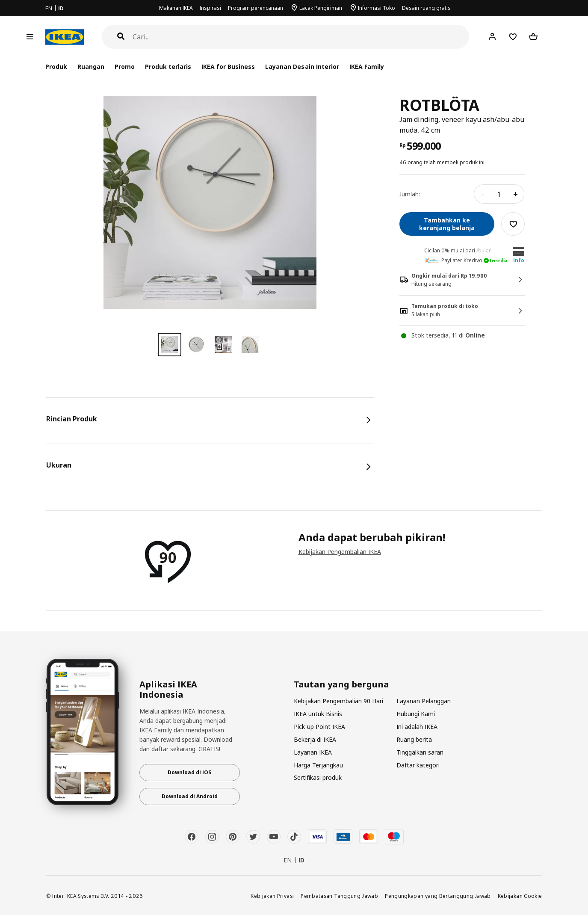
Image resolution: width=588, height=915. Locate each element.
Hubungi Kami (416, 714)
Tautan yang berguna (341, 684)
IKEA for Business (228, 67)
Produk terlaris (168, 67)
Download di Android (190, 796)
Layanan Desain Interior (302, 67)
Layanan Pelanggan (424, 701)
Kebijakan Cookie (520, 896)
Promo (125, 67)
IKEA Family (367, 67)
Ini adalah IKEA (417, 727)
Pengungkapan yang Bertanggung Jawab (438, 896)
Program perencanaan (256, 8)
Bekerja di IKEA (315, 739)
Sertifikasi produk (318, 777)
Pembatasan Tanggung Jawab (339, 896)
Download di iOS (189, 772)
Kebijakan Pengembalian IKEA (340, 552)
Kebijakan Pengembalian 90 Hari (338, 701)
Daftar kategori (418, 765)
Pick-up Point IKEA (319, 727)
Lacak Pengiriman (321, 8)
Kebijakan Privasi (272, 896)
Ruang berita (414, 739)
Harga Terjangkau (318, 765)
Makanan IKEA (176, 8)
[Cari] (301, 37)
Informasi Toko (377, 8)
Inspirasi (210, 8)
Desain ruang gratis (426, 8)
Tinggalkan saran (420, 752)
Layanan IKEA (313, 752)
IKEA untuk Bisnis (318, 714)
